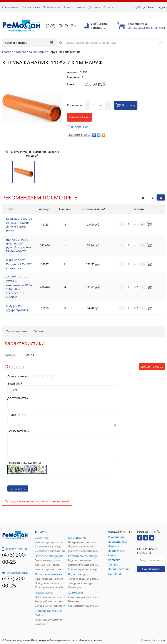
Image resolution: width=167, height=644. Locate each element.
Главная (8, 52)
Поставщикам (31, 7)
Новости (68, 7)
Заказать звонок (15, 549)
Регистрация (156, 7)
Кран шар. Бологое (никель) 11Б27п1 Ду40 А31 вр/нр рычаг (19, 224)
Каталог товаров (29, 43)
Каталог (21, 52)
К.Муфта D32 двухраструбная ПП (19, 308)
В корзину (126, 105)
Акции (81, 7)
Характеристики (17, 331)
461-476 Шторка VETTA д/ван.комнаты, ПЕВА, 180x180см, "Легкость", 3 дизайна (19, 287)
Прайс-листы (51, 7)
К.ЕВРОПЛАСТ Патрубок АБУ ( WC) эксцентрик (19, 264)
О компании (10, 7)
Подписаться (151, 569)
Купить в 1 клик (79, 117)
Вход (142, 7)
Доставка (94, 7)
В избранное (78, 127)
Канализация (37, 52)
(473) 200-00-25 (61, 26)
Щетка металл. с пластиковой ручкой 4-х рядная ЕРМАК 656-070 (18, 245)
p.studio (160, 640)
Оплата (108, 7)
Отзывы (39, 331)
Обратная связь (15, 573)
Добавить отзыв (152, 366)
